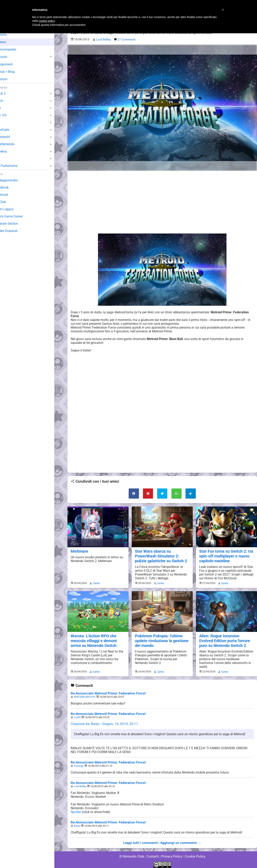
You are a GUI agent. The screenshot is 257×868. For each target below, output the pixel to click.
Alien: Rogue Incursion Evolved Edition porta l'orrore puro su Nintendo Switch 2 (226, 639)
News (10, 42)
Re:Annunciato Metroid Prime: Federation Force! (105, 691)
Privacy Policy (171, 854)
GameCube (11, 130)
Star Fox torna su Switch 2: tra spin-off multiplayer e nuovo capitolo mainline (225, 555)
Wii (5, 122)
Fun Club (9, 202)
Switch (8, 101)
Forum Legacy (13, 209)
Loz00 (77, 715)
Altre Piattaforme (15, 166)
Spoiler (76, 810)
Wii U (7, 108)
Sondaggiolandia (15, 180)
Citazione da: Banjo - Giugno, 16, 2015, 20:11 (102, 721)
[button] (223, 10)
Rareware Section (16, 224)
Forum (10, 79)
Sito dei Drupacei (15, 231)
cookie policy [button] (47, 21)
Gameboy (10, 151)
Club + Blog (14, 72)
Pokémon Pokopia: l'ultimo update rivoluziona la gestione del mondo (161, 639)
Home (10, 35)
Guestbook (11, 187)
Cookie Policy (193, 854)
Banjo (77, 823)
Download (10, 195)
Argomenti (13, 64)
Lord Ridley (80, 784)
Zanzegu (79, 763)
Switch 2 (9, 94)
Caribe (96, 582)
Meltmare (79, 550)
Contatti (153, 854)
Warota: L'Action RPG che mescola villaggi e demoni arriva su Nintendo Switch (93, 639)
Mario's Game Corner (18, 216)
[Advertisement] (162, 202)
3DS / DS (10, 115)
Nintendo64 (12, 137)
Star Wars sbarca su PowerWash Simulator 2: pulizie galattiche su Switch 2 (160, 555)
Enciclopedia (15, 49)
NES (6, 159)
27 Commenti (126, 39)
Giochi (10, 57)
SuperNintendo (14, 144)
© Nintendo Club (133, 854)
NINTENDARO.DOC (85, 694)
